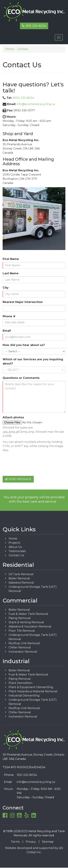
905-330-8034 (34, 26)
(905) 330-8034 (23, 98)
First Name (11, 259)
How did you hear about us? (24, 345)
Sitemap (48, 842)
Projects (14, 543)
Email (7, 331)
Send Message (18, 479)
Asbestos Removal (21, 583)
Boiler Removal (19, 578)
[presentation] (29, 466)
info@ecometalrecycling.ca (36, 104)
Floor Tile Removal (22, 631)
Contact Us (16, 555)
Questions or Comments (21, 378)
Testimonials (17, 551)
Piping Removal (20, 618)
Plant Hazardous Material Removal (33, 691)
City (6, 288)
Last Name (11, 273)
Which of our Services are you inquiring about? (33, 361)
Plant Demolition (20, 683)
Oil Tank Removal (21, 574)
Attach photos (13, 417)
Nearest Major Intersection (23, 302)
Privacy (31, 842)
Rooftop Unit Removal (24, 643)
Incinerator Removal (23, 652)
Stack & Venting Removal (26, 622)
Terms (15, 842)
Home (13, 539)
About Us (15, 547)
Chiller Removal (20, 647)
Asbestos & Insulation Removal (30, 626)
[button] (34, 370)
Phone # (9, 316)
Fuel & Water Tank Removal (28, 614)
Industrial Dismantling (24, 696)
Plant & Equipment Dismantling (31, 687)
